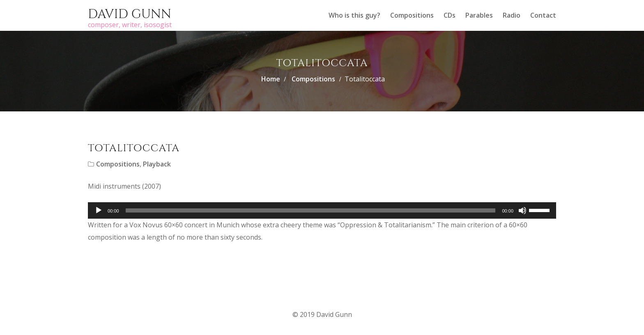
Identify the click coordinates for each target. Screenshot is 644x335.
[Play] (99, 210)
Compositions (412, 15)
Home (271, 79)
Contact (543, 15)
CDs (450, 15)
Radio (512, 15)
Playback (157, 164)
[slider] (311, 210)
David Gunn (130, 14)
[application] (322, 210)
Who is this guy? (354, 15)
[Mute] (522, 210)
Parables (479, 15)
